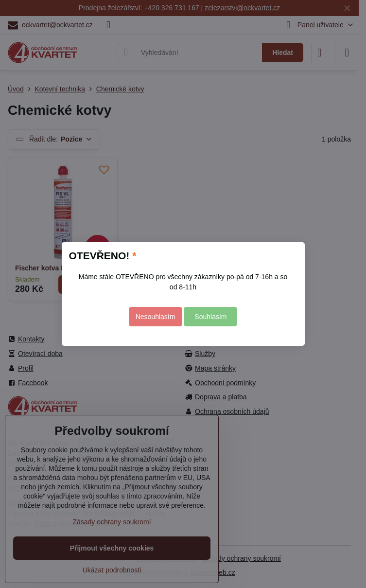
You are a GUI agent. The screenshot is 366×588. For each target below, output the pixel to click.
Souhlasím (210, 317)
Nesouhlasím (156, 317)
